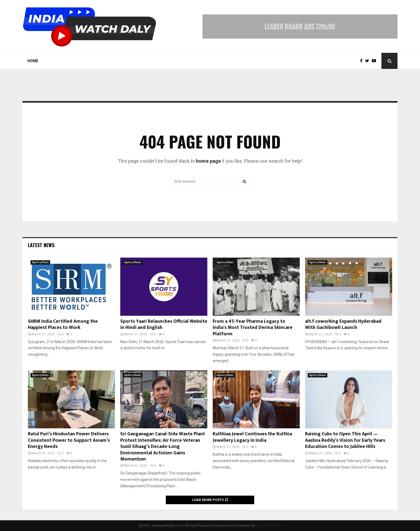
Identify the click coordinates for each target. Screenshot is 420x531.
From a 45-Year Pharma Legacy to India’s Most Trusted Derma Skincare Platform (253, 328)
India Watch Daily (268, 526)
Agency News (40, 262)
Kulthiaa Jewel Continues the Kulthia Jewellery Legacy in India (252, 437)
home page (208, 161)
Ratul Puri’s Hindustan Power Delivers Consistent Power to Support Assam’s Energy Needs (69, 440)
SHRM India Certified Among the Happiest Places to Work (63, 324)
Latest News (41, 245)
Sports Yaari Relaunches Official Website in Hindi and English (164, 324)
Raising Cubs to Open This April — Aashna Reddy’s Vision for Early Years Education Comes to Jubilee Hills (345, 440)
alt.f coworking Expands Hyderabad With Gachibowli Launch (343, 324)
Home (33, 61)
